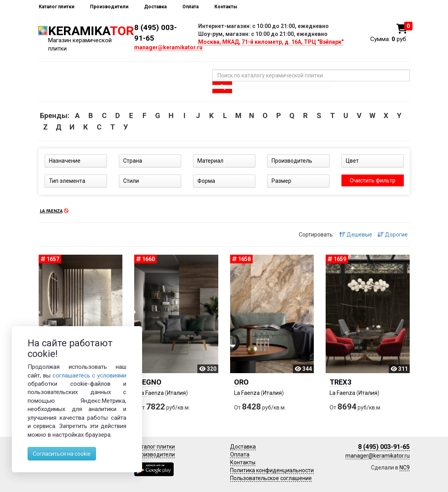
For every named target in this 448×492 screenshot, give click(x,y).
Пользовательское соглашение (271, 478)
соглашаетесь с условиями (90, 376)
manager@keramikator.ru (168, 47)
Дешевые (356, 235)
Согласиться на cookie (62, 454)
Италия (176, 393)
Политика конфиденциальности (272, 470)
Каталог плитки (56, 7)
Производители (109, 7)
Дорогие (393, 235)
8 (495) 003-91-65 (384, 447)
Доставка (155, 7)
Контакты (226, 7)
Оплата (190, 7)
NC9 (405, 468)
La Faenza (151, 393)
